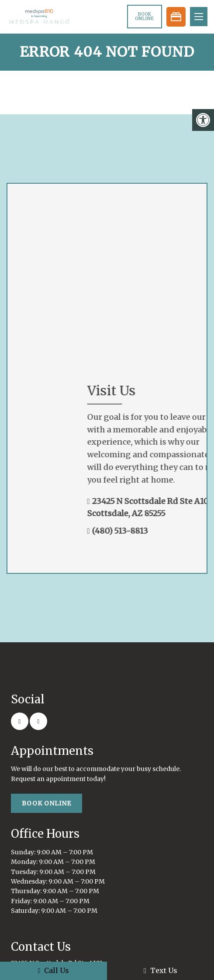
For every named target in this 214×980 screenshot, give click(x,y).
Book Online (145, 16)
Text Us (160, 970)
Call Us (54, 970)
